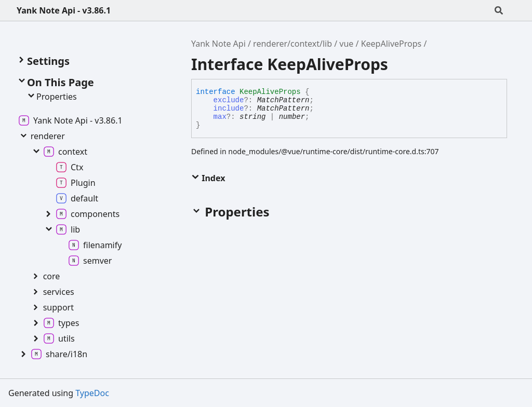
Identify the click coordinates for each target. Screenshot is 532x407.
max (220, 117)
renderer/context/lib (292, 44)
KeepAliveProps (391, 44)
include (229, 108)
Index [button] (208, 178)
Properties (51, 97)
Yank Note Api (218, 44)
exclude (229, 100)
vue (346, 44)
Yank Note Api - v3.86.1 (64, 10)
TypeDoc (92, 393)
